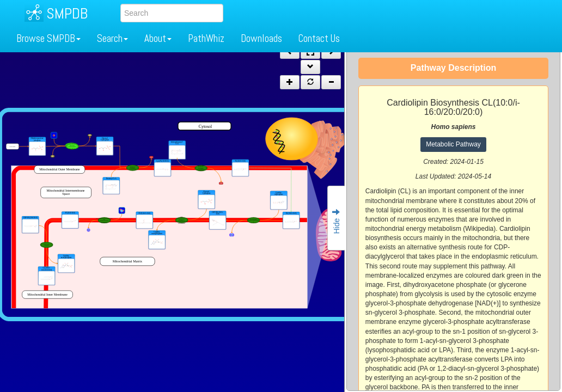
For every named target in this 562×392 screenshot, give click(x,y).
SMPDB (67, 13)
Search (112, 38)
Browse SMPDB (48, 38)
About (158, 38)
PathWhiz (206, 38)
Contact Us (319, 38)
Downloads (261, 38)
